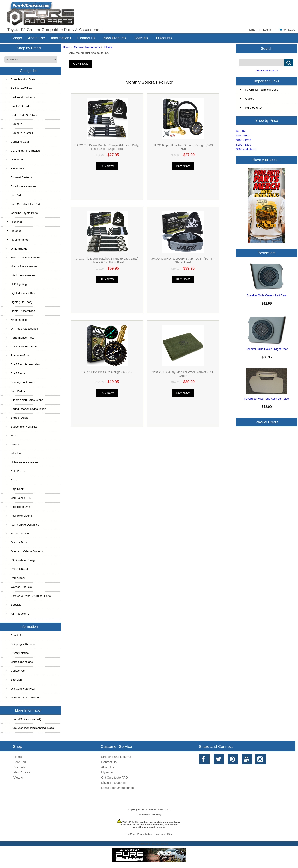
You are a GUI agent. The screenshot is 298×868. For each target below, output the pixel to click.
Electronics (15, 168)
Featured (20, 762)
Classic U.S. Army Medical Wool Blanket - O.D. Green (183, 374)
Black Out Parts (18, 106)
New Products (115, 38)
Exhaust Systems (19, 177)
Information (60, 38)
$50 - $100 (243, 136)
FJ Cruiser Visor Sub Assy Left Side (267, 399)
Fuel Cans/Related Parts (23, 204)
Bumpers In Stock (19, 133)
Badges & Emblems (20, 97)
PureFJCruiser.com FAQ (23, 719)
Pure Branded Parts (20, 79)
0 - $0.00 (287, 30)
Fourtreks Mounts (19, 516)
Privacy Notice (17, 653)
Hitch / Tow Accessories (23, 257)
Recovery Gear (18, 355)
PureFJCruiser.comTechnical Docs (30, 728)
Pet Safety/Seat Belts (21, 347)
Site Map (14, 680)
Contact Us (86, 38)
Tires (11, 436)
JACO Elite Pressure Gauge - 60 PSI (107, 372)
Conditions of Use (19, 662)
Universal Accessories (22, 462)
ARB (11, 480)
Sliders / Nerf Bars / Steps (24, 400)
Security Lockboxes (20, 382)
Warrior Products (19, 587)
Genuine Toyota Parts (87, 47)
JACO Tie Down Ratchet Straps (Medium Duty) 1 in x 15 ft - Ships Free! (107, 147)
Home (251, 30)
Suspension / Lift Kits (21, 427)
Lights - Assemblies (20, 311)
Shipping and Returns (116, 757)
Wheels (13, 444)
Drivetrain (14, 160)
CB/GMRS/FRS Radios (23, 151)
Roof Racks (15, 373)
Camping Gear (17, 142)
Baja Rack (15, 489)
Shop (16, 38)
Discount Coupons (114, 783)
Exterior (14, 222)
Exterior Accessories (21, 186)
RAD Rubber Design (21, 560)
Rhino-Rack (16, 578)
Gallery (247, 99)
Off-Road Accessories (22, 329)
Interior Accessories (20, 275)
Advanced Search (266, 71)
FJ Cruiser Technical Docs (259, 90)
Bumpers (14, 124)
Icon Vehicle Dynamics (22, 525)
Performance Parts (20, 338)
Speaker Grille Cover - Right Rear (267, 349)
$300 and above (246, 149)
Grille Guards (16, 249)
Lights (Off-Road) (19, 302)
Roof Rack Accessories (23, 364)
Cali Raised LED (19, 498)
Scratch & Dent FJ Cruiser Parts (28, 596)
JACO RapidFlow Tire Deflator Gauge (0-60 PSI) (183, 147)
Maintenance (17, 240)
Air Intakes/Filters (19, 88)
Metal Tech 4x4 (18, 533)
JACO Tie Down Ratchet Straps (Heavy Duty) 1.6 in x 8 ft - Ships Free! (107, 260)
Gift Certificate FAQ (20, 689)
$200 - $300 (243, 145)
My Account (109, 772)
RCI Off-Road (17, 569)
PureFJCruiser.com (158, 809)
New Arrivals (22, 772)
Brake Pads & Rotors (21, 115)
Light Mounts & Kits (20, 293)
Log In (267, 30)
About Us (35, 38)
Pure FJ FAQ (251, 108)
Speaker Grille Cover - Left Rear (267, 295)
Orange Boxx (16, 542)
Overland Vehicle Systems (25, 551)
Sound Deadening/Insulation (26, 409)
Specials (141, 38)
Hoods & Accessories (21, 266)
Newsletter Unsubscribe (23, 697)
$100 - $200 (243, 140)
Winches (14, 453)
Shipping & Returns (20, 644)
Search (267, 48)
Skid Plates (15, 391)
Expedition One (18, 507)
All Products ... (17, 614)
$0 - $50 (241, 131)
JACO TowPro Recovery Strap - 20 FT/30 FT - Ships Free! (183, 260)
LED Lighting (16, 284)
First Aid (13, 195)
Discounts (164, 38)
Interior (108, 47)
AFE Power (15, 471)
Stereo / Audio (17, 418)
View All (19, 777)
